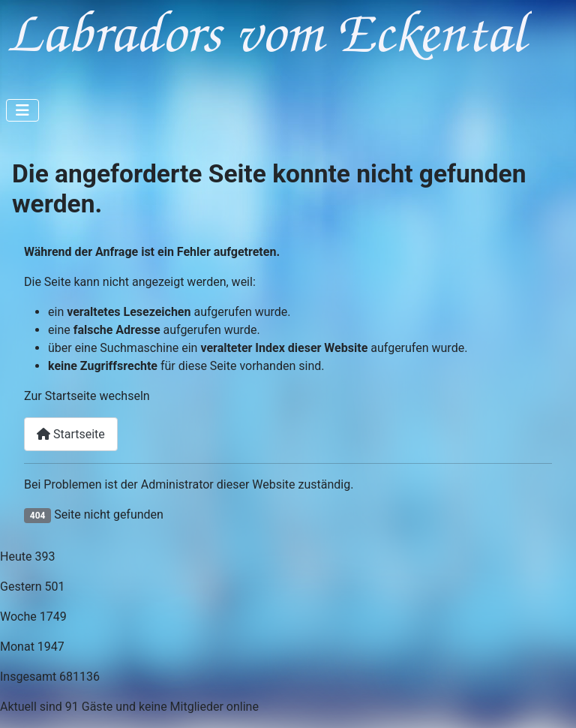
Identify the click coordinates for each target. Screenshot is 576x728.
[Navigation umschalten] (22, 110)
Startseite (71, 434)
